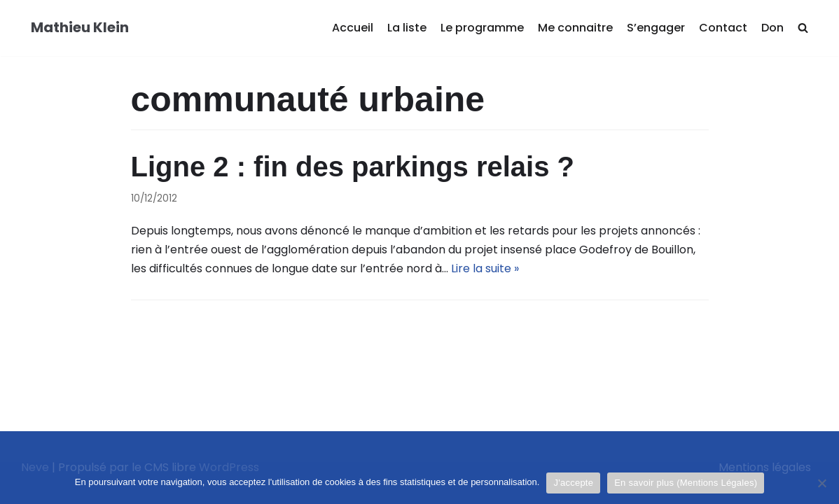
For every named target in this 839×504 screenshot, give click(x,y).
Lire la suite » (485, 268)
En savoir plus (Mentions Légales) (686, 483)
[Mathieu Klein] (80, 28)
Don (772, 28)
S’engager (656, 28)
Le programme (482, 28)
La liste (407, 28)
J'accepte (573, 483)
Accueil (353, 28)
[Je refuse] (821, 483)
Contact (723, 28)
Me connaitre (575, 28)
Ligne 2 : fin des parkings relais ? (353, 167)
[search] (803, 28)
